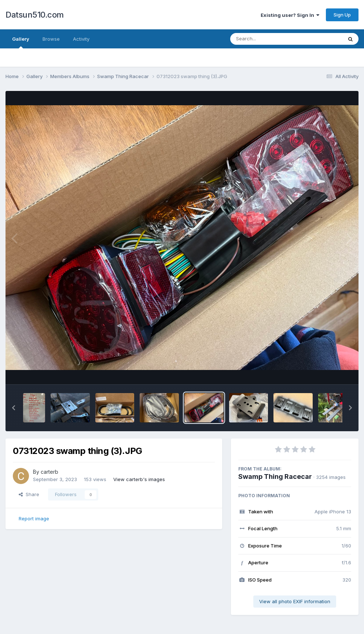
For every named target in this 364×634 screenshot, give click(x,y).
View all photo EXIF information (295, 601)
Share (29, 494)
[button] (14, 408)
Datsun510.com (35, 15)
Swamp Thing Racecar (275, 477)
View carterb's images (139, 479)
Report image (34, 518)
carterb (49, 472)
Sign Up (342, 15)
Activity (81, 39)
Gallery (21, 42)
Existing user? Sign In (290, 15)
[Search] (266, 39)
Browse (51, 39)
